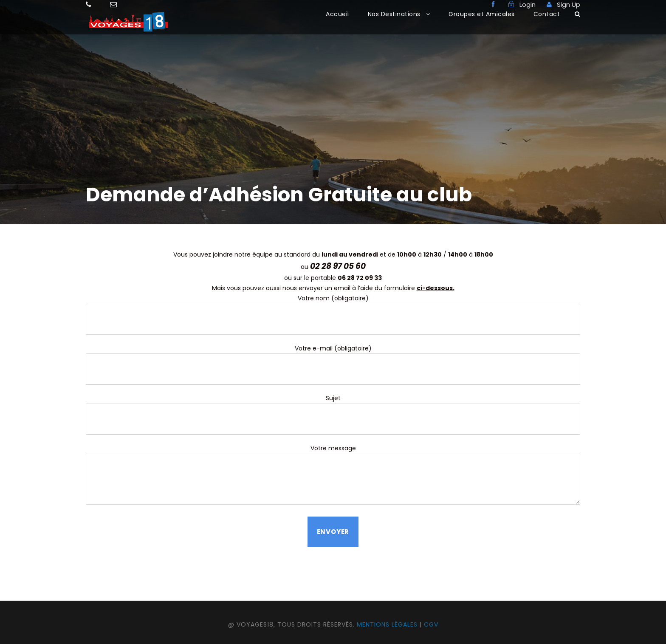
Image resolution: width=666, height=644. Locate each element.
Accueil (337, 14)
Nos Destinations (394, 14)
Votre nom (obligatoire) (333, 315)
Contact (547, 14)
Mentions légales (387, 624)
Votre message (333, 476)
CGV (431, 624)
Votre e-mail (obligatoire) (333, 365)
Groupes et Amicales (482, 14)
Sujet (333, 414)
